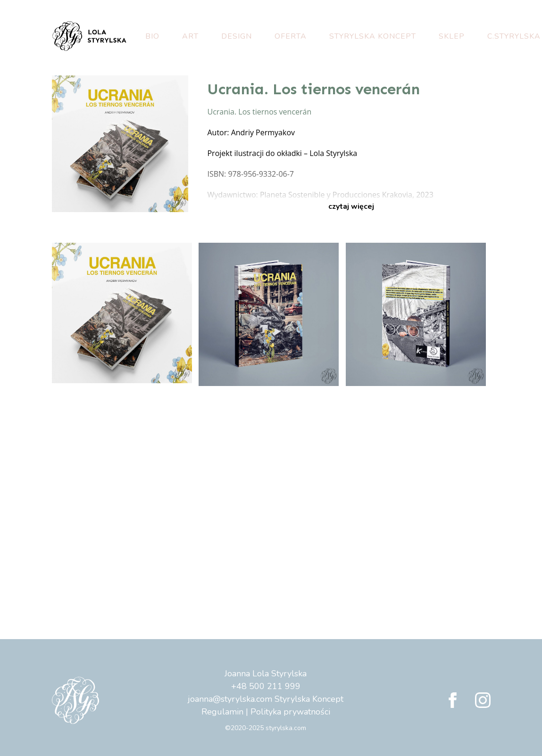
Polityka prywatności (290, 712)
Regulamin (222, 712)
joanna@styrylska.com (230, 699)
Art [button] (190, 36)
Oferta (291, 36)
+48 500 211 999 (266, 686)
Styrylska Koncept (373, 36)
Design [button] (237, 36)
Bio (152, 36)
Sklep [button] (452, 36)
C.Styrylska (514, 36)
